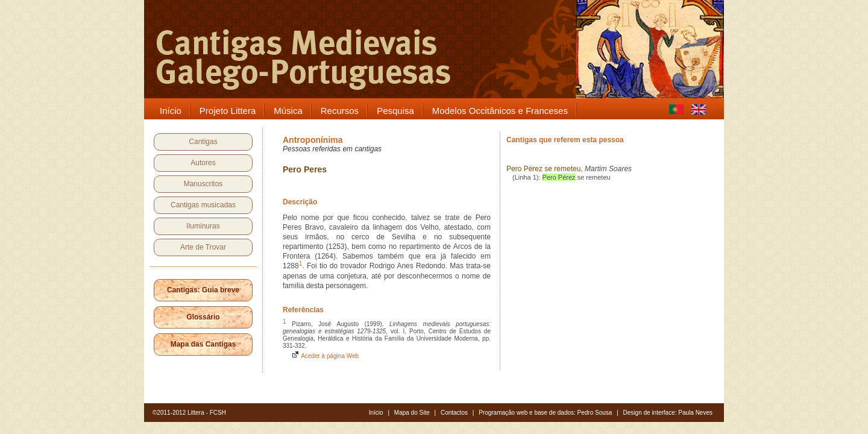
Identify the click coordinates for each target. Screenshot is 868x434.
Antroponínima (313, 140)
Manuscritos (203, 184)
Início (376, 413)
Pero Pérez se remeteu (543, 169)
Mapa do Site (412, 413)
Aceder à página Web (325, 356)
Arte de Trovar (203, 247)
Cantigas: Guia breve (203, 290)
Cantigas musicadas (203, 205)
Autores (203, 163)
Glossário (203, 317)
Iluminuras (203, 226)
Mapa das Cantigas (203, 344)
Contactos (454, 413)
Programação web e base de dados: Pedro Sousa (545, 413)
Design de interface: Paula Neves (668, 413)
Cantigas (203, 142)
